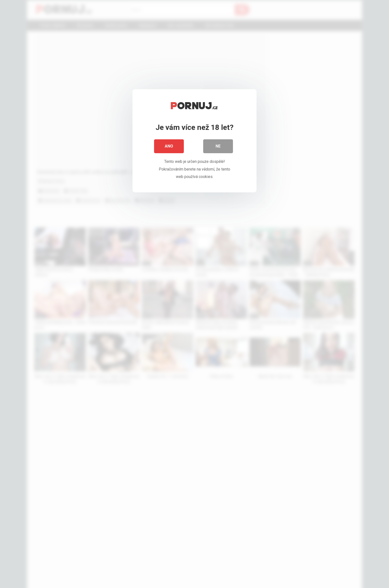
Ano (169, 146)
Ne (218, 146)
